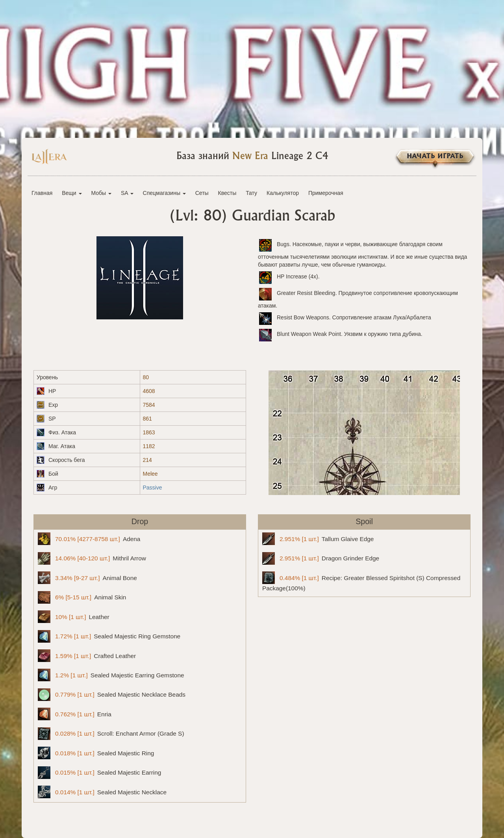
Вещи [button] (72, 193)
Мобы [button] (101, 193)
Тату (251, 193)
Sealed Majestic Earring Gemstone (111, 675)
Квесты (227, 193)
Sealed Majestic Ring (96, 753)
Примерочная (326, 193)
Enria (75, 714)
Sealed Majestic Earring (99, 773)
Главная (42, 193)
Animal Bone (87, 578)
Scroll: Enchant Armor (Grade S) (111, 734)
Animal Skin (82, 597)
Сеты (202, 193)
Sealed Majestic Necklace (102, 792)
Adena (89, 539)
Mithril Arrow (92, 558)
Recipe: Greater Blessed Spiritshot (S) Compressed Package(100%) (361, 581)
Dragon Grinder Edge (321, 558)
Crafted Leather (87, 656)
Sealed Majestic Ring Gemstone (109, 636)
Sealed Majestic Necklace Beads (112, 695)
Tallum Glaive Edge (318, 539)
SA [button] (127, 193)
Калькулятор (283, 193)
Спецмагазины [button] (164, 193)
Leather (74, 617)
